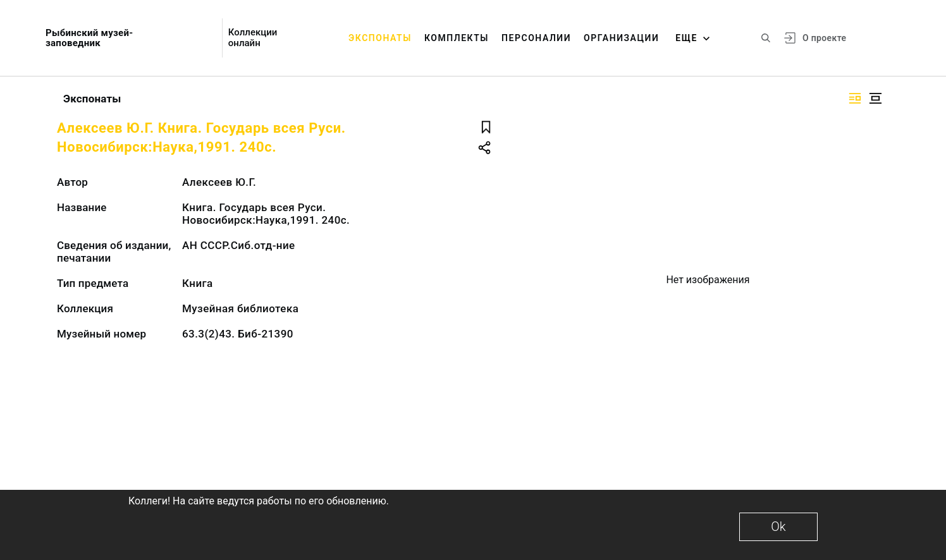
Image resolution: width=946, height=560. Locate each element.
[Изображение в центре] (875, 98)
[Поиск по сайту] (766, 38)
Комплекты (457, 38)
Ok (778, 527)
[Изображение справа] (855, 98)
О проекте (824, 38)
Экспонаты (380, 38)
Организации (621, 38)
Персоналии (536, 38)
